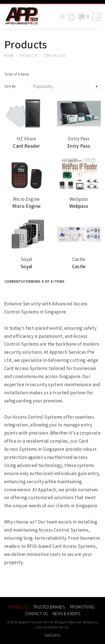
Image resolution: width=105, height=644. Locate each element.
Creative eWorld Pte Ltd (52, 627)
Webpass (79, 206)
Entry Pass (79, 146)
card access (54, 56)
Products (28, 56)
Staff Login (52, 634)
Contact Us (36, 614)
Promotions (82, 607)
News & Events (66, 614)
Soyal (27, 266)
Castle (79, 266)
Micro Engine (26, 206)
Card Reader (26, 146)
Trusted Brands (49, 607)
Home (9, 56)
